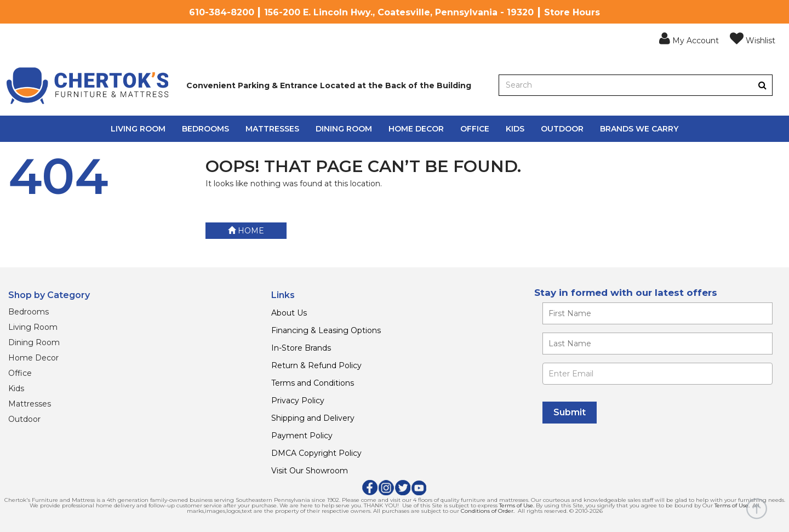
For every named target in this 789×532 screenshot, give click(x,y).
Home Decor (416, 129)
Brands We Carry (639, 129)
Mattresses (272, 129)
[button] (689, 39)
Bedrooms (205, 129)
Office (475, 129)
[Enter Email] (658, 374)
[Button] (762, 85)
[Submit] (570, 413)
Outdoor (562, 129)
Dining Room (344, 129)
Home (246, 231)
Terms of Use (516, 505)
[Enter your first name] (658, 313)
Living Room (138, 129)
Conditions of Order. (488, 511)
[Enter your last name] (658, 344)
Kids (515, 129)
